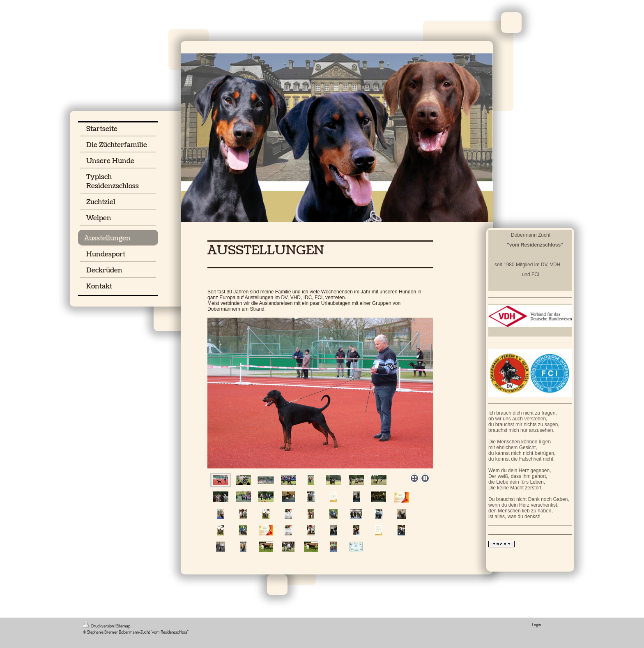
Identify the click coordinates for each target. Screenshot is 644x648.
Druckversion (99, 626)
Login (536, 625)
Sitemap (123, 626)
